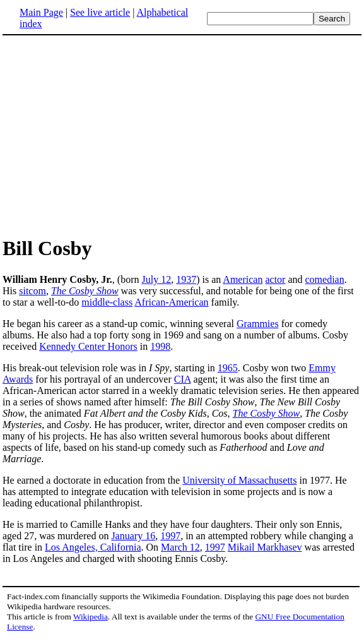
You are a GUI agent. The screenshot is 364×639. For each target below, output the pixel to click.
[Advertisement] (109, 135)
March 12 (180, 547)
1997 (170, 536)
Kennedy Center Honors (88, 346)
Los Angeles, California (93, 547)
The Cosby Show (85, 291)
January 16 (133, 536)
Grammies (258, 324)
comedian (325, 279)
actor (275, 279)
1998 (160, 346)
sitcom (32, 291)
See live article (100, 12)
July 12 (156, 279)
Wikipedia (91, 617)
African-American (171, 302)
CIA (183, 379)
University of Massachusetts (239, 480)
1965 (228, 368)
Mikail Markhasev (265, 547)
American (243, 279)
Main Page (41, 12)
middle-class (107, 302)
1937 (186, 279)
